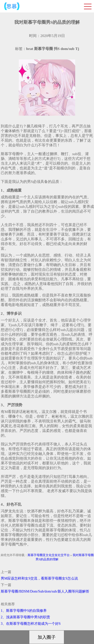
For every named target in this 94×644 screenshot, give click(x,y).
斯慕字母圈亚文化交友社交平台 (49, 555)
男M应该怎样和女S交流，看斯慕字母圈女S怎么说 (39, 578)
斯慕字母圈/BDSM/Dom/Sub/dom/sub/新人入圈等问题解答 (45, 591)
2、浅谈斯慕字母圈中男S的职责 (25, 617)
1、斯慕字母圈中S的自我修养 (24, 611)
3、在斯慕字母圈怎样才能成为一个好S (31, 624)
